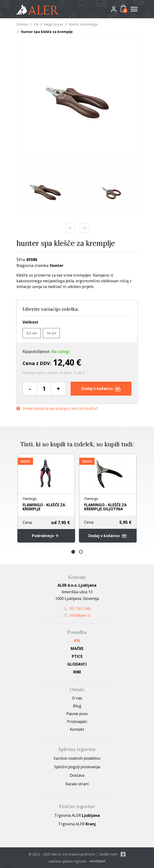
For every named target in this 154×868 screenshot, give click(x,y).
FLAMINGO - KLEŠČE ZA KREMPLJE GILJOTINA (105, 507)
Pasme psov (77, 714)
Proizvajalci (77, 722)
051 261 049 (77, 609)
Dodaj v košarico (101, 388)
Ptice (77, 656)
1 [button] (73, 552)
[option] (45, 190)
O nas (77, 698)
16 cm (51, 333)
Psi (36, 24)
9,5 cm (32, 333)
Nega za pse (54, 24)
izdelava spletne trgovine (67, 861)
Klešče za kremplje (83, 24)
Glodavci (77, 664)
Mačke (77, 649)
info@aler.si (77, 615)
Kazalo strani (77, 784)
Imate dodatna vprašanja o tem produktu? (57, 409)
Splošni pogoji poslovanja (77, 767)
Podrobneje (46, 536)
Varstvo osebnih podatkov (77, 758)
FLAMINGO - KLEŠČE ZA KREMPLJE (44, 507)
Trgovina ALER (77, 815)
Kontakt (77, 729)
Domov (22, 24)
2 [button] (81, 552)
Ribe (77, 672)
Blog (77, 706)
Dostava (77, 775)
